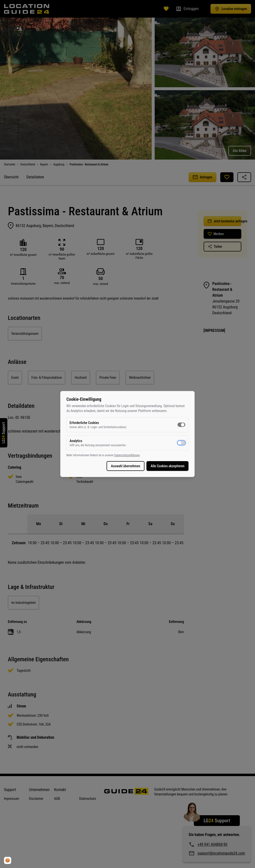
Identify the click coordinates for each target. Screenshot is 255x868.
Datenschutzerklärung (131, 455)
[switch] (177, 425)
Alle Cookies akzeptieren (163, 466)
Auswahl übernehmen (121, 466)
